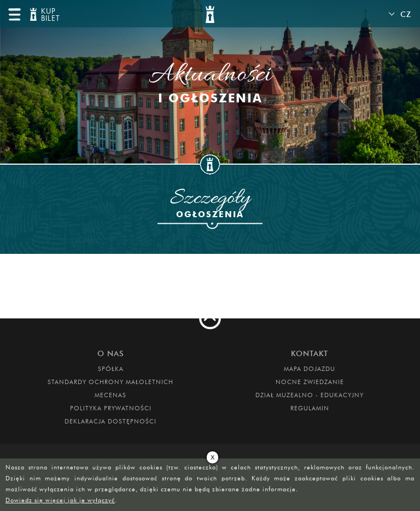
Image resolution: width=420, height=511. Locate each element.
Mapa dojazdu (310, 369)
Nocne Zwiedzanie (310, 382)
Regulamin (310, 408)
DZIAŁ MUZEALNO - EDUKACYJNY (310, 395)
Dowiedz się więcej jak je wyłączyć (60, 500)
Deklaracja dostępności (110, 421)
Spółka (111, 369)
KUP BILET (49, 15)
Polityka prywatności (111, 408)
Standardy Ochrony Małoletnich (110, 382)
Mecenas (110, 395)
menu (14, 14)
